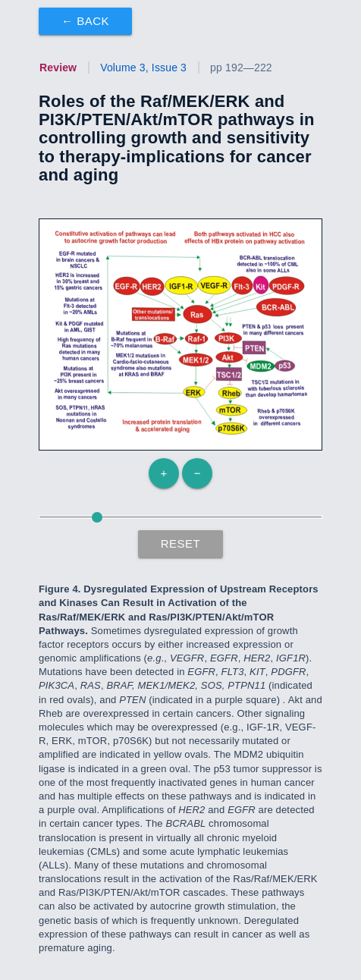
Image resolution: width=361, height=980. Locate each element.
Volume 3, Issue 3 (143, 68)
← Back (85, 21)
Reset (181, 543)
